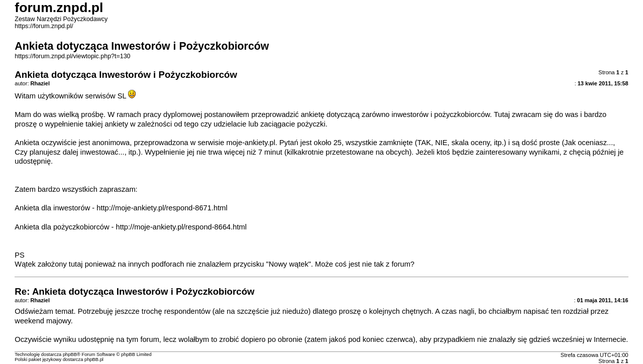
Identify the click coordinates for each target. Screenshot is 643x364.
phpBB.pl (94, 359)
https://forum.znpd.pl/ (44, 26)
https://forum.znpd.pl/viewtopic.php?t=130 (72, 56)
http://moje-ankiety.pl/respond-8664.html (181, 227)
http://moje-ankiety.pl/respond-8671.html (162, 208)
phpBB (70, 354)
